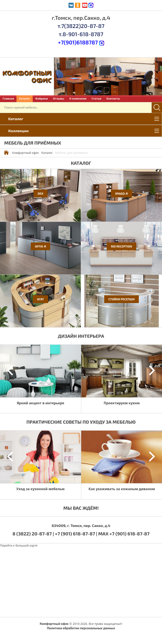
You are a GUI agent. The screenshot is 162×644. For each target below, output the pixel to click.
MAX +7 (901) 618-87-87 (124, 534)
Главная (8, 99)
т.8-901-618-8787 (81, 34)
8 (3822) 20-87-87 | (34, 534)
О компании (78, 99)
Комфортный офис (26, 153)
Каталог (25, 99)
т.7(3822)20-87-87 (81, 26)
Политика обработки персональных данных (81, 628)
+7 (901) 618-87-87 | (76, 534)
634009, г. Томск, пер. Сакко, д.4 (81, 526)
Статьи (96, 99)
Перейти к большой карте (19, 545)
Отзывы (59, 99)
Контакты (113, 99)
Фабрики (42, 99)
